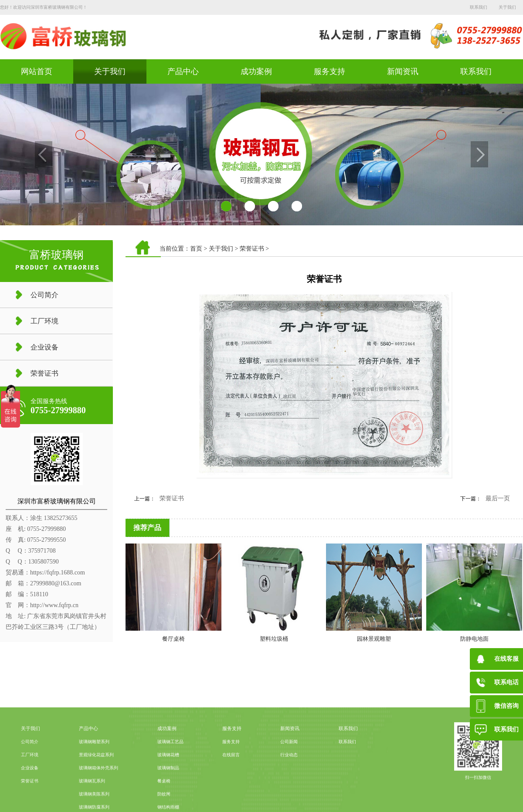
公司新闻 (289, 770)
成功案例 (256, 71)
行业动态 (289, 783)
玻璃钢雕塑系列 (94, 770)
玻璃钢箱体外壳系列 (98, 797)
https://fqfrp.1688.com (58, 572)
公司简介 (44, 295)
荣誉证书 (44, 373)
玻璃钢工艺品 (170, 770)
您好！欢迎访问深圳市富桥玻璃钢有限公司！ (44, 7)
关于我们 (507, 7)
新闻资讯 (403, 71)
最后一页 (498, 498)
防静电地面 (474, 639)
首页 (196, 249)
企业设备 (44, 347)
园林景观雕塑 (374, 639)
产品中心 (183, 71)
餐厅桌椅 (173, 639)
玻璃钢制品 (168, 797)
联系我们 (479, 7)
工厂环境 (44, 321)
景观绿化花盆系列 (96, 783)
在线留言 (231, 783)
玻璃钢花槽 (168, 783)
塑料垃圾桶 (274, 639)
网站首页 (37, 71)
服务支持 (329, 71)
